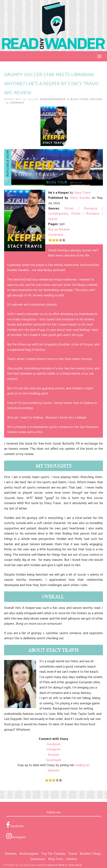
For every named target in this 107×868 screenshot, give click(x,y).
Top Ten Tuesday (53, 853)
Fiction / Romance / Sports (76, 216)
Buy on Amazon (59, 229)
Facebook (54, 744)
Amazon (53, 754)
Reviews (96, 99)
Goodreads (56, 234)
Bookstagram (29, 853)
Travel (72, 853)
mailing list (82, 765)
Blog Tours (80, 99)
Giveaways (38, 859)
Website (53, 770)
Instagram (53, 749)
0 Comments (15, 102)
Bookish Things (90, 853)
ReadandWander (53, 99)
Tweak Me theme (56, 865)
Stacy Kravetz (80, 197)
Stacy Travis (82, 192)
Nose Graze (75, 865)
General (71, 859)
